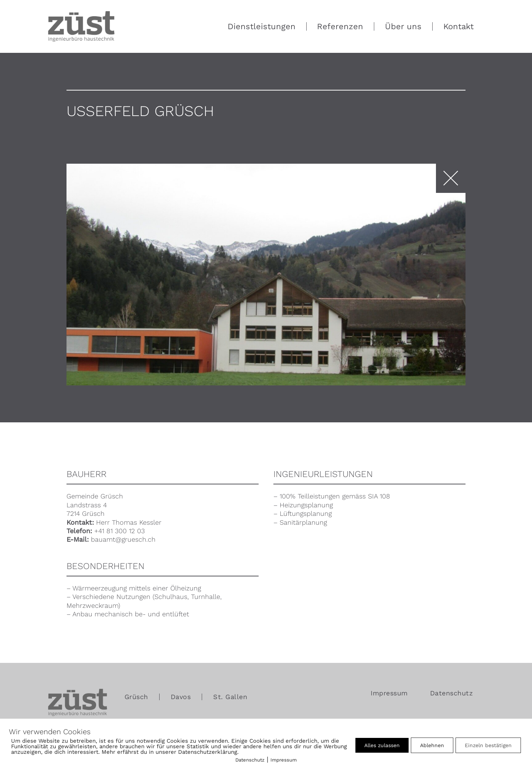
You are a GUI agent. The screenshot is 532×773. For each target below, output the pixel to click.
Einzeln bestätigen (488, 745)
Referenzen (340, 26)
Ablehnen (432, 745)
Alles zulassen (382, 745)
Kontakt (458, 26)
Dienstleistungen (262, 26)
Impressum (389, 693)
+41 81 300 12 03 (120, 531)
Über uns (403, 26)
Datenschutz (452, 693)
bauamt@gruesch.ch (123, 539)
